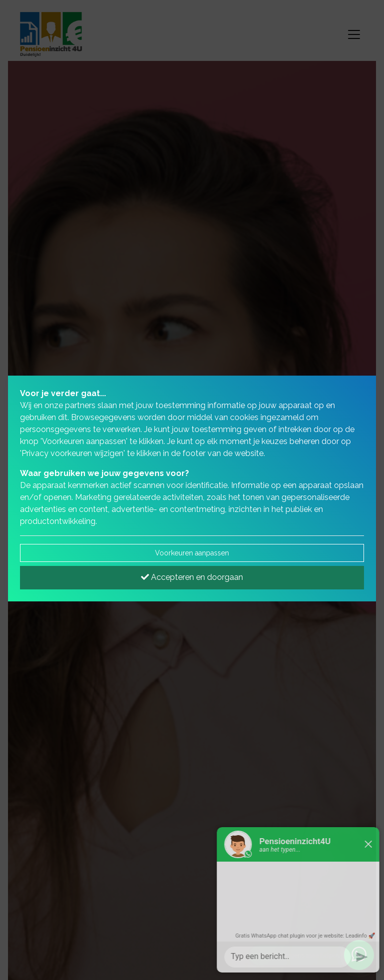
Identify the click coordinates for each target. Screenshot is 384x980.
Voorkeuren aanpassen (192, 553)
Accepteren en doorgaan (192, 577)
